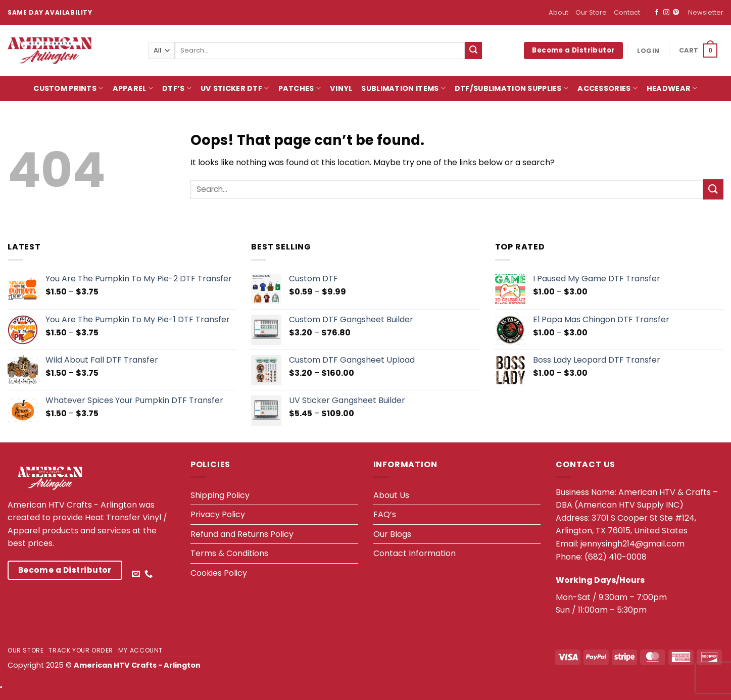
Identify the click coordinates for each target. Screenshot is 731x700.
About (558, 12)
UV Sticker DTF (235, 88)
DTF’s (177, 88)
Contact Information (415, 553)
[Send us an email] (136, 574)
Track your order (81, 650)
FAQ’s (385, 514)
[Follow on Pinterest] (676, 13)
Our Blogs (392, 534)
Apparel (133, 88)
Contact (627, 12)
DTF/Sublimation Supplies (511, 88)
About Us (391, 495)
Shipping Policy (220, 495)
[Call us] (149, 574)
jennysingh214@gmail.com (632, 544)
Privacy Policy (218, 514)
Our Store (591, 12)
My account (140, 650)
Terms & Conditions (229, 553)
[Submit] (473, 51)
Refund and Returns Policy (242, 534)
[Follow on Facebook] (657, 13)
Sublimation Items (403, 88)
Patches (300, 88)
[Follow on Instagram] (666, 13)
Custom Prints (68, 88)
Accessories (607, 88)
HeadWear (672, 88)
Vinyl (341, 88)
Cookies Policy (219, 573)
